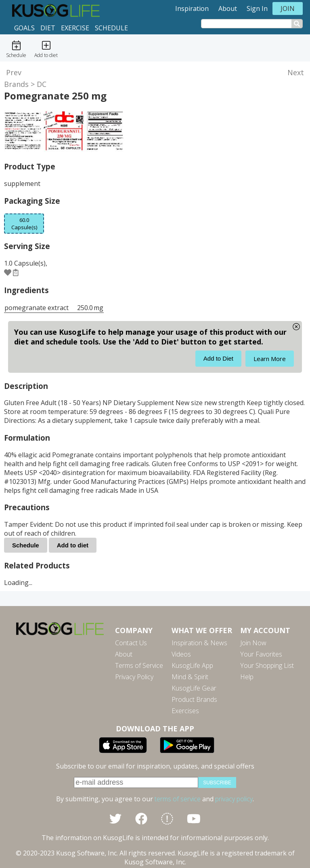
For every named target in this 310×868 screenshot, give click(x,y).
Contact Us (131, 643)
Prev (14, 72)
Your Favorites (261, 654)
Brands (16, 84)
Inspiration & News (199, 643)
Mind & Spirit (190, 677)
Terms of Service (139, 665)
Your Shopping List (267, 665)
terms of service (178, 799)
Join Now (253, 643)
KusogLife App (192, 665)
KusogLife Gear (194, 688)
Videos (181, 654)
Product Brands (194, 699)
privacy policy (234, 799)
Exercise (75, 28)
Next (296, 72)
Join (288, 8)
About (228, 8)
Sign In (257, 8)
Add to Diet (218, 358)
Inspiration (192, 8)
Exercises (185, 711)
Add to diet (73, 545)
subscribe (217, 783)
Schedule (111, 28)
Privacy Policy (134, 677)
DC (42, 84)
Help (247, 677)
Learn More (270, 359)
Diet (48, 28)
